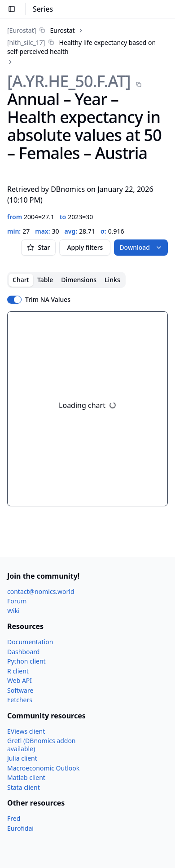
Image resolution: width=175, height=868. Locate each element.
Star (38, 247)
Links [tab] (112, 280)
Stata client (24, 787)
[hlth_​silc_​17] (26, 42)
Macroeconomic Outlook (43, 768)
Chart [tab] (21, 280)
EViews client (26, 731)
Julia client (22, 758)
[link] (41, 30)
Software (20, 690)
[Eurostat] (22, 30)
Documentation (30, 642)
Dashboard (23, 652)
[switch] (14, 300)
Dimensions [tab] (79, 280)
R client (18, 671)
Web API (20, 680)
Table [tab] (45, 280)
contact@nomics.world (41, 591)
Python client (26, 661)
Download (141, 247)
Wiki (13, 611)
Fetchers (20, 700)
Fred (14, 818)
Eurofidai (20, 828)
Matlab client (26, 777)
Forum (17, 601)
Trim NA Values (48, 300)
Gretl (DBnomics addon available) (42, 745)
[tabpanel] (87, 409)
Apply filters (85, 247)
